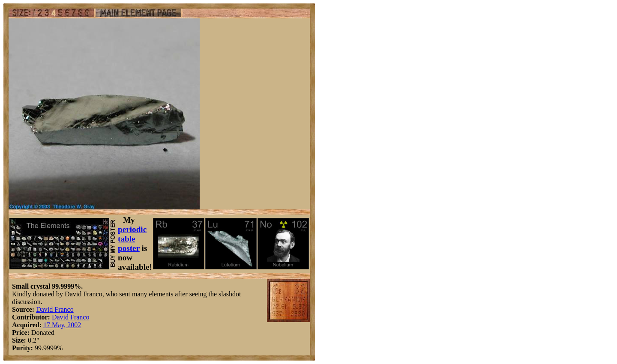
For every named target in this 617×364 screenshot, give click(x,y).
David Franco (55, 309)
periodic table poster (132, 239)
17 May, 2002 (62, 325)
